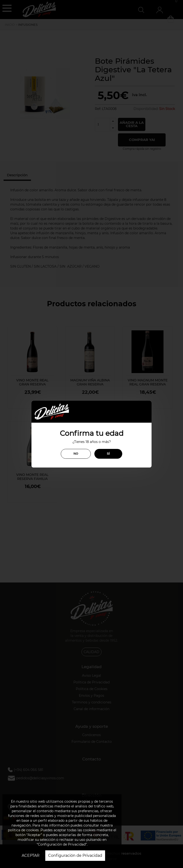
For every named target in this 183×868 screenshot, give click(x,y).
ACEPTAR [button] (31, 855)
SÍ (108, 454)
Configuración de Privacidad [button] (75, 855)
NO (76, 454)
